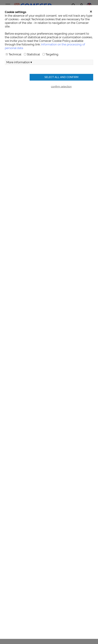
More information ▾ (19, 62)
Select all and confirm (61, 77)
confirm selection (61, 86)
